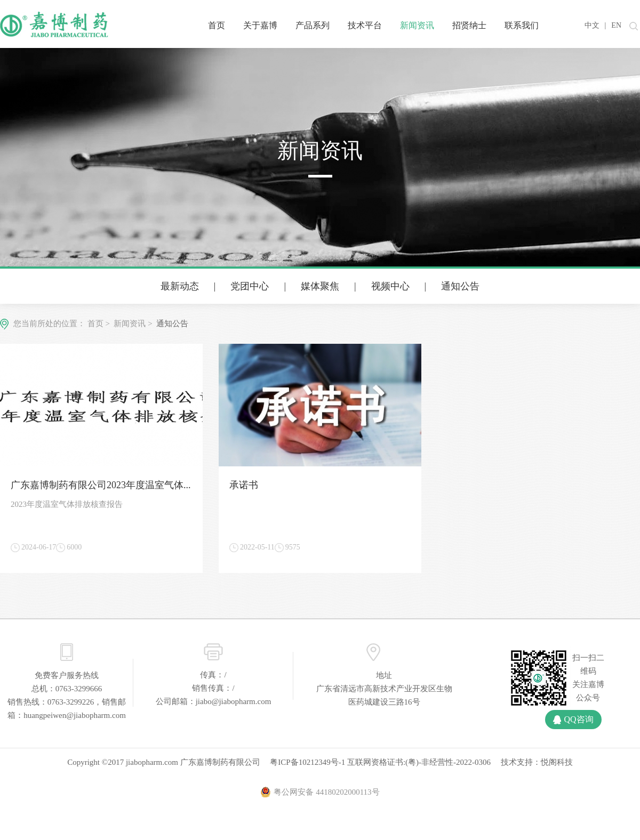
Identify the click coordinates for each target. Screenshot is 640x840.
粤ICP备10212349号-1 (307, 762)
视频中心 (390, 286)
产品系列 (313, 25)
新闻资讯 (417, 25)
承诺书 (244, 485)
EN (616, 25)
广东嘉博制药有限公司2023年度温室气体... (101, 485)
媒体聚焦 (320, 286)
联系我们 (522, 25)
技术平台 (365, 25)
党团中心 (250, 286)
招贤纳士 (469, 25)
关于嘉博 (260, 25)
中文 (592, 25)
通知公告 (460, 286)
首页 (217, 25)
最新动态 (180, 286)
